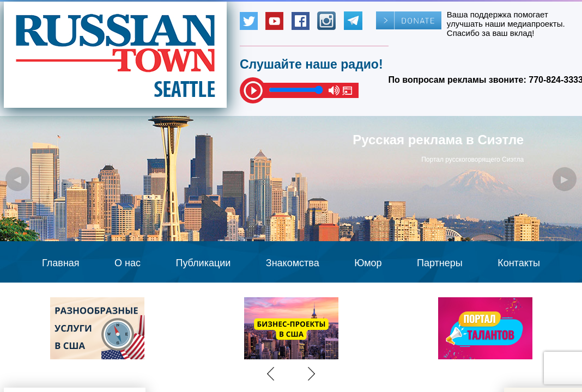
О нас (128, 263)
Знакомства (293, 263)
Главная (61, 263)
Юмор (368, 263)
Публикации (203, 263)
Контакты (519, 263)
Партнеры (440, 263)
